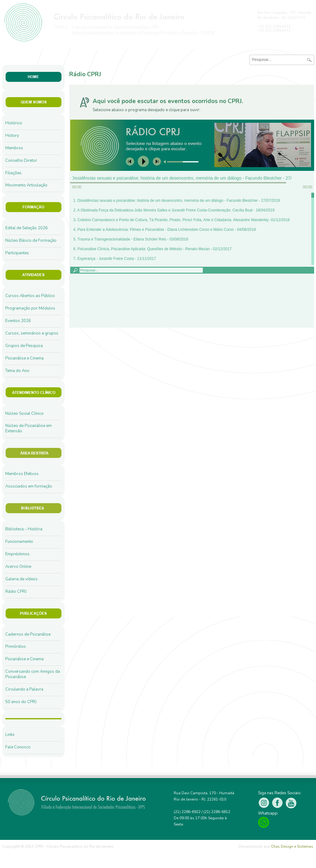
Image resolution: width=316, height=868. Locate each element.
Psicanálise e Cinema (24, 358)
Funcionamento (19, 542)
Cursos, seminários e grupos (32, 333)
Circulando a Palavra (24, 689)
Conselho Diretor (21, 161)
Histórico (14, 123)
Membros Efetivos (22, 474)
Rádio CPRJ (16, 592)
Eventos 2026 (18, 321)
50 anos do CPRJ (21, 702)
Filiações (13, 173)
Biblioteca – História (24, 529)
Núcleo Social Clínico (24, 414)
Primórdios (16, 647)
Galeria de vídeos (22, 579)
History (12, 136)
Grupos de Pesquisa (24, 346)
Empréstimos (17, 554)
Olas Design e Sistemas (292, 846)
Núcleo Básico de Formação (31, 241)
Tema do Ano (17, 371)
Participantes (17, 253)
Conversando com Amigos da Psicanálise (33, 674)
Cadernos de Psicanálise (28, 634)
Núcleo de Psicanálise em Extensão (29, 428)
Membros (14, 148)
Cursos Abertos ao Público (30, 296)
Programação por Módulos (30, 308)
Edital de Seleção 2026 (27, 228)
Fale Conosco (18, 747)
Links (10, 735)
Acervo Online (18, 567)
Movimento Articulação (26, 185)
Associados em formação (29, 486)
